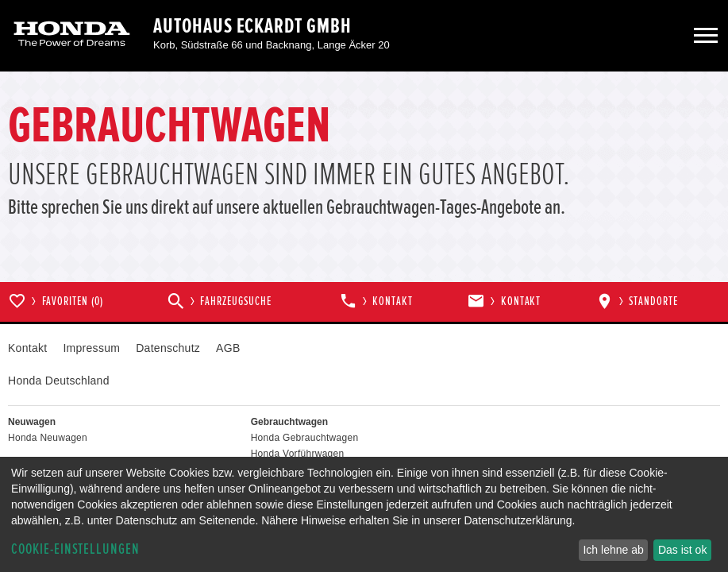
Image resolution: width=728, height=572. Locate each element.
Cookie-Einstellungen (75, 549)
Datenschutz (168, 348)
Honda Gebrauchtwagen (305, 438)
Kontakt (27, 348)
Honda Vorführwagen (298, 454)
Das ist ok (682, 550)
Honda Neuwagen (48, 438)
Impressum (91, 348)
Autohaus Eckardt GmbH (252, 26)
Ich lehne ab (613, 550)
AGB (228, 348)
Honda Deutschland (59, 381)
